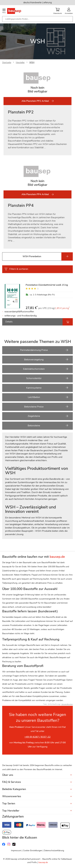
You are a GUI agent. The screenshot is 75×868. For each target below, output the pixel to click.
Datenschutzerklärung (54, 851)
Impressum (16, 851)
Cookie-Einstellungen (33, 851)
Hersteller (20, 62)
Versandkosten (67, 704)
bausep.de (43, 862)
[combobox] (37, 19)
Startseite (7, 62)
